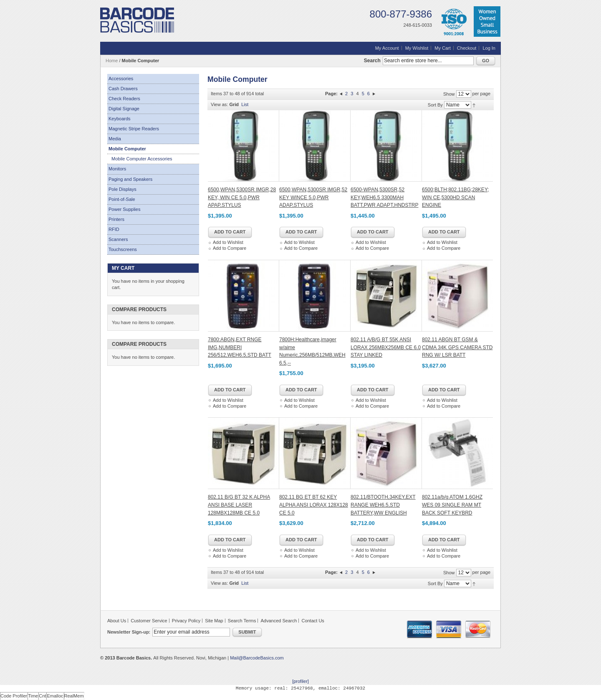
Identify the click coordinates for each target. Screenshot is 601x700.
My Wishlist (417, 48)
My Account (387, 48)
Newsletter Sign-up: (129, 632)
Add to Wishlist (228, 242)
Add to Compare (230, 248)
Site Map (214, 621)
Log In (489, 48)
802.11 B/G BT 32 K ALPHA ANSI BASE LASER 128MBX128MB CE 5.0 (239, 505)
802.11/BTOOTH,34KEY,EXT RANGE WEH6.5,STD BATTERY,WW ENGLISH (383, 505)
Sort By (435, 105)
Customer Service (149, 621)
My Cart (443, 48)
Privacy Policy (186, 621)
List (245, 104)
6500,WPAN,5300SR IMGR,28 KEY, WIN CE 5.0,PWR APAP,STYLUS (242, 197)
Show (449, 94)
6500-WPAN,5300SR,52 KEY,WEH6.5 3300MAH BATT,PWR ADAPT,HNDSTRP (384, 197)
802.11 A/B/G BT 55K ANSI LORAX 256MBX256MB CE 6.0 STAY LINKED (386, 347)
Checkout (467, 48)
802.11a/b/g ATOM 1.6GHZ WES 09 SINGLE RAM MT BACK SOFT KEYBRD (452, 505)
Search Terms (242, 621)
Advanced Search (279, 621)
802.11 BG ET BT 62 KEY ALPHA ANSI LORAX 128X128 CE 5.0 (314, 505)
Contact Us (313, 621)
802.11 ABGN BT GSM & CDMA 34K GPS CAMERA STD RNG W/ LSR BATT (457, 347)
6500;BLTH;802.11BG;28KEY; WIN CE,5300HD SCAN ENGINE (455, 197)
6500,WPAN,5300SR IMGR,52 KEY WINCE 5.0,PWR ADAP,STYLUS (313, 197)
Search (372, 61)
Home (112, 61)
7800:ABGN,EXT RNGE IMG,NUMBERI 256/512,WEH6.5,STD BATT (240, 347)
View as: (219, 104)
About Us (117, 621)
